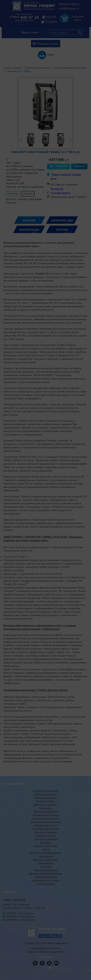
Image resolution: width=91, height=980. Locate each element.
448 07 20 (24, 17)
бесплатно (57, 189)
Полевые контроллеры (46, 798)
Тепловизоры (46, 808)
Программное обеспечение (45, 880)
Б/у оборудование (45, 884)
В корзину (61, 166)
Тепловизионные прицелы (45, 829)
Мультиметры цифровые (45, 811)
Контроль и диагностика (46, 860)
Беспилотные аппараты (45, 805)
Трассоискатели (46, 863)
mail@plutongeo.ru (69, 8)
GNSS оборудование (46, 794)
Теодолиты (45, 842)
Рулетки (45, 849)
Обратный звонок (70, 4)
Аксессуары (46, 867)
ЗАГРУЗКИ (62, 230)
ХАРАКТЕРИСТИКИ (62, 220)
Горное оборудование (46, 877)
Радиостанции (46, 856)
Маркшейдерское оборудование (45, 873)
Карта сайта (45, 957)
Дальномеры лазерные (46, 839)
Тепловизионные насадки (45, 815)
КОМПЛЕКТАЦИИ (29, 230)
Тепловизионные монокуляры (45, 822)
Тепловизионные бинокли (46, 818)
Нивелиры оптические (45, 832)
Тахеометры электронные (46, 791)
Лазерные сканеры (46, 801)
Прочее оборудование (46, 870)
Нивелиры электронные (46, 825)
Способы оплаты (61, 193)
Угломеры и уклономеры (45, 846)
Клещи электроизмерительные (46, 853)
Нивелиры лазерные (45, 836)
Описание (29, 220)
